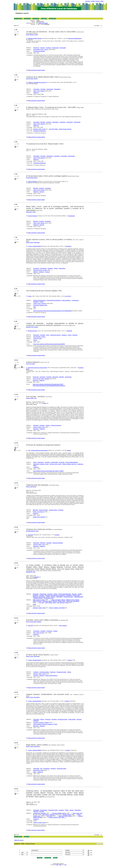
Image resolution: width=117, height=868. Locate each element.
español (93, 1)
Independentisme (79, 597)
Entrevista (69, 331)
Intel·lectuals (55, 48)
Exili (41, 769)
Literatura (64, 335)
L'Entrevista (68, 246)
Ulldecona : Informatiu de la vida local (37, 82)
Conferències (75, 300)
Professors (49, 631)
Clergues (43, 48)
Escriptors (50, 594)
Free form (100, 844)
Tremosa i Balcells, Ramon (59, 813)
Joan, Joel (49, 816)
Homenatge (63, 48)
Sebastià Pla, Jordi (31, 572)
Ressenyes (36, 48)
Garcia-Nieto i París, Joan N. (41, 49)
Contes (70, 335)
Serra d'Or (31, 535)
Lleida (34, 604)
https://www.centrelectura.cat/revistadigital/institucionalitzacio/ (49, 386)
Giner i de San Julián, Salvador (41, 379)
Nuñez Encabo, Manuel (32, 79)
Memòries (36, 425)
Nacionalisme (44, 810)
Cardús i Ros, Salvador (39, 517)
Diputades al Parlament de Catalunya (55, 595)
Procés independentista (72, 462)
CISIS (57, 865)
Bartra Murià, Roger (38, 770)
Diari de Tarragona (33, 181)
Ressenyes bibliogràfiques (75, 38)
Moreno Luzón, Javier (56, 464)
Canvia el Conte (38, 338)
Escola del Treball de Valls (40, 305)
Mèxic (35, 772)
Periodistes (69, 595)
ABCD (60, 865)
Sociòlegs (48, 48)
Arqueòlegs (63, 122)
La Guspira (36, 577)
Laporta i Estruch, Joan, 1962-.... (57, 817)
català (102, 1)
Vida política (62, 268)
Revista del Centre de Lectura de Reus (38, 368)
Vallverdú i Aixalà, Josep (39, 608)
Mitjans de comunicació (39, 597)
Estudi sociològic (43, 510)
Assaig (45, 403)
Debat (35, 462)
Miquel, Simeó (62, 601)
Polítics (55, 594)
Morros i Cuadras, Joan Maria (57, 608)
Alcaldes (80, 594)
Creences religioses (56, 425)
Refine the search (43, 23)
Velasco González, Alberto (58, 600)
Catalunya (41, 272)
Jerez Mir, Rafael (54, 129)
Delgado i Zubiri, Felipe (39, 129)
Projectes (75, 335)
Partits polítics (72, 719)
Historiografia (54, 462)
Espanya (42, 192)
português (88, 1)
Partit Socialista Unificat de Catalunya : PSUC (45, 724)
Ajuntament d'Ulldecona (40, 131)
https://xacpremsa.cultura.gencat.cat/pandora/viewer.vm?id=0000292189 (52, 311)
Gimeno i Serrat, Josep (39, 823)
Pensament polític (68, 597)
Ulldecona (36, 93)
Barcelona (36, 380)
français (98, 1)
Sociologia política (44, 672)
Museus (53, 597)
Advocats (74, 594)
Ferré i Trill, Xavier (31, 364)
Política (56, 268)
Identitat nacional (38, 598)
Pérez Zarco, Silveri (31, 212)
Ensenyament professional (54, 300)
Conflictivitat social (48, 598)
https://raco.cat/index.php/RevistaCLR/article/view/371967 (48, 384)
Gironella (36, 675)
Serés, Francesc (37, 601)
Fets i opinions (63, 626)
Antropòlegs (70, 122)
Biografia (43, 122)
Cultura (30, 296)
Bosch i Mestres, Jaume (32, 35)
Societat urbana (53, 510)
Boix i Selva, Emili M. (39, 633)
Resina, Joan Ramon (31, 487)
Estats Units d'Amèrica (51, 675)
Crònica (41, 302)
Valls (35, 307)
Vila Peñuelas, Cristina (39, 337)
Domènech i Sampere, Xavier (41, 464)
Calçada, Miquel (67, 815)
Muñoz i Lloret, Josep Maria (33, 242)
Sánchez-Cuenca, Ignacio (40, 270)
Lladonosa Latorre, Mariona (50, 601)
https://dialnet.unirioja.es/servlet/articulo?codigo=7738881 (48, 471)
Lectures (57, 535)
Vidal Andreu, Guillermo (48, 815)
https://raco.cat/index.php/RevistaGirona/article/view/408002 (49, 344)
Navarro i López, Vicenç (40, 674)
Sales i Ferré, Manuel (39, 91)
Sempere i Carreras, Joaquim (41, 722)
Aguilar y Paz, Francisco (40, 303)
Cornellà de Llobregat (39, 51)
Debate (69, 450)
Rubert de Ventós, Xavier (65, 816)
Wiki (65, 865)
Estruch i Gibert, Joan (31, 398)
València (36, 272)
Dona (48, 335)
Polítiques (35, 595)
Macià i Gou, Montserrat (73, 601)
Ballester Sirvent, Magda (73, 600)
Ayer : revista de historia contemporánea (38, 450)
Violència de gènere (55, 335)
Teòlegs (48, 425)
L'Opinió (70, 660)
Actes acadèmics (66, 300)
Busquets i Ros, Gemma (32, 327)
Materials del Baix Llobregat (35, 38)
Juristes (55, 631)
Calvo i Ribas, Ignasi (50, 603)
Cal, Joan (41, 603)
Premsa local (76, 595)
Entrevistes (36, 268)
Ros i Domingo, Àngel (63, 603)
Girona (35, 340)
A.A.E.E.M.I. (68, 296)
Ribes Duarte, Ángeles (39, 600)
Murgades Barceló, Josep (32, 531)
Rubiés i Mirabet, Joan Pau (69, 464)
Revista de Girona (32, 331)
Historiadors (57, 89)
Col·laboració (71, 216)
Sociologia (48, 188)
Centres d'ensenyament (40, 300)
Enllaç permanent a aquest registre (36, 70)
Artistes (72, 810)
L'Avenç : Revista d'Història (35, 246)
